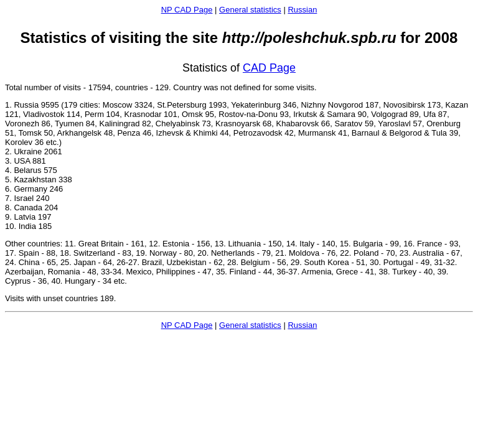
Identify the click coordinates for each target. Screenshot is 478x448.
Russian (302, 10)
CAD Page (269, 68)
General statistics (250, 10)
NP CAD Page (187, 10)
